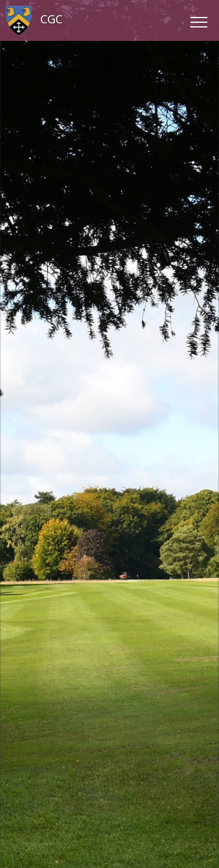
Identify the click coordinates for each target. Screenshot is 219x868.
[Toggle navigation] (198, 20)
